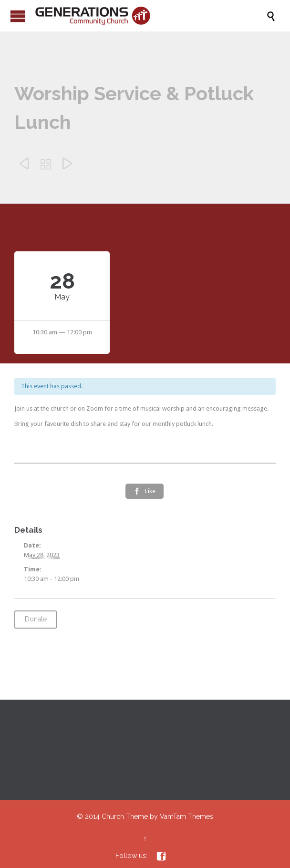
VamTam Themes (186, 816)
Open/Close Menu (18, 16)
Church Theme (125, 816)
